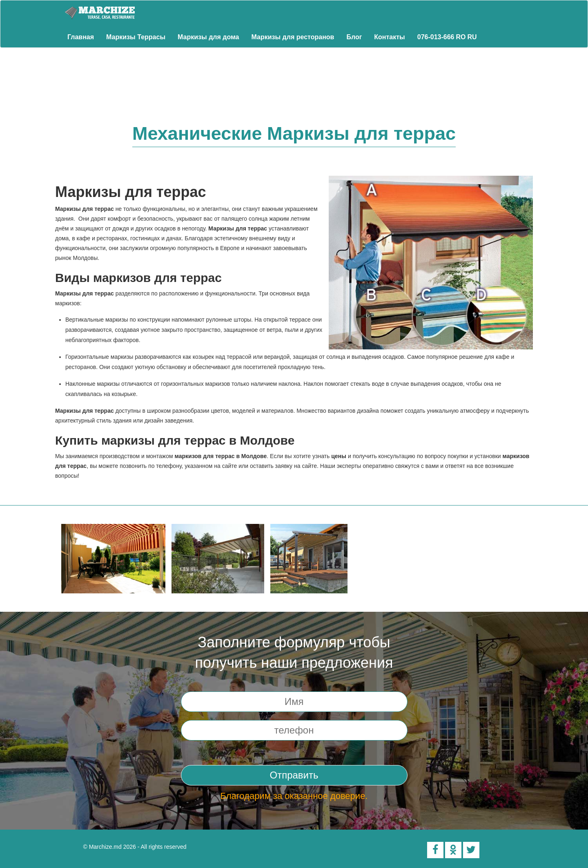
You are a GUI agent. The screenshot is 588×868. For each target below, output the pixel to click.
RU (472, 37)
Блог (354, 37)
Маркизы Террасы (136, 37)
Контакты (389, 37)
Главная (81, 37)
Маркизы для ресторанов (293, 37)
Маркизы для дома (208, 37)
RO (461, 37)
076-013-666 (436, 37)
